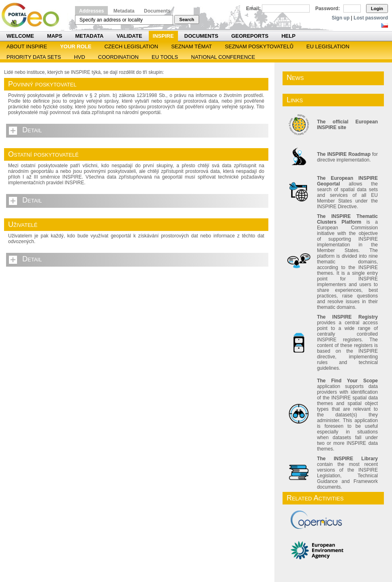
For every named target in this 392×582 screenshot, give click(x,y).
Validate (130, 36)
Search (187, 19)
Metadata (124, 11)
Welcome (20, 36)
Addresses (91, 11)
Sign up (341, 18)
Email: (253, 9)
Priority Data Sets (34, 57)
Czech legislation (131, 46)
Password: (328, 9)
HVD (79, 57)
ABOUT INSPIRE (27, 46)
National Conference (223, 57)
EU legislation (328, 46)
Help (288, 36)
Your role (76, 46)
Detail (32, 130)
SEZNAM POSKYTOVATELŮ (259, 46)
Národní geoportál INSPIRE (33, 15)
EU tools (165, 57)
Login (377, 9)
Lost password (371, 18)
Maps (55, 36)
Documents (157, 11)
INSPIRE (163, 36)
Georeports (250, 36)
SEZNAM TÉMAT (192, 46)
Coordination (118, 57)
